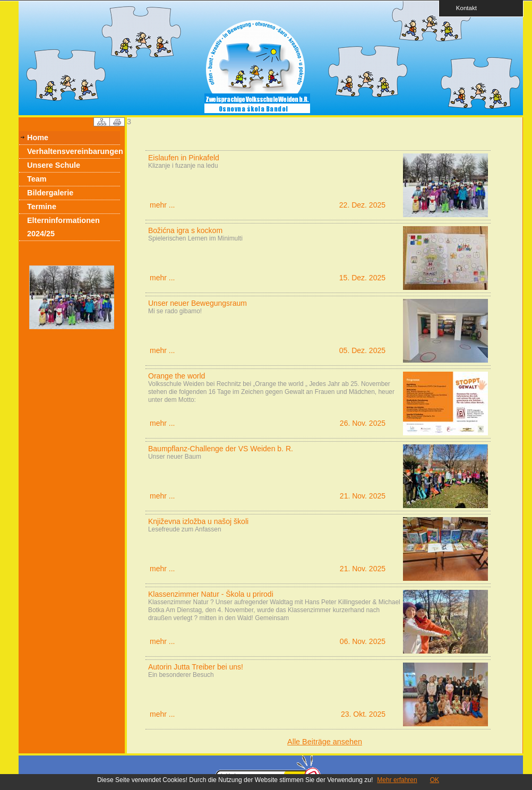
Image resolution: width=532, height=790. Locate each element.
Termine (42, 207)
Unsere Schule (54, 165)
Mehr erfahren (397, 780)
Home (38, 138)
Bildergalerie (50, 193)
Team (37, 179)
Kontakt (463, 8)
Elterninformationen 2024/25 (63, 227)
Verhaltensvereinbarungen (74, 151)
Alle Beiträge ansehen (325, 742)
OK (435, 780)
